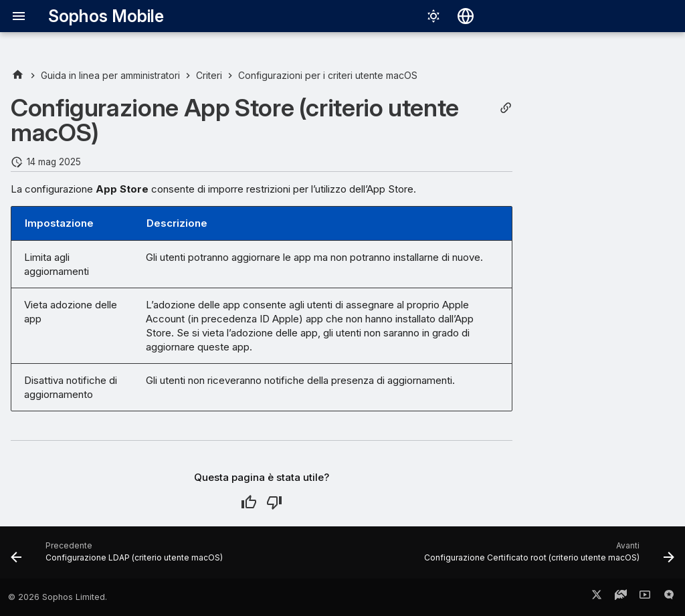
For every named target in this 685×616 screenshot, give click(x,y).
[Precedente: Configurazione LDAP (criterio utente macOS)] (119, 556)
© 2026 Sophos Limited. (58, 597)
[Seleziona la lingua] (466, 16)
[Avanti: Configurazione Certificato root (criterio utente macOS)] (547, 556)
